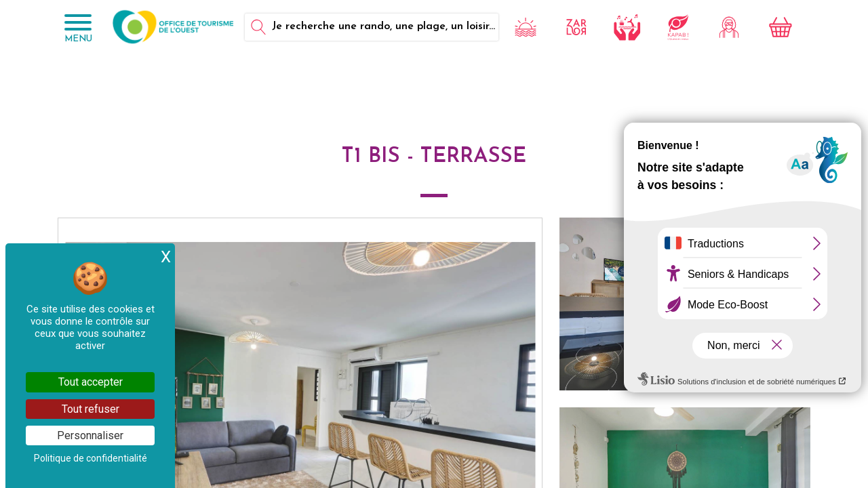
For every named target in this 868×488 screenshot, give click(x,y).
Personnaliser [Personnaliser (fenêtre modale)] (90, 435)
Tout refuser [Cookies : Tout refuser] (91, 409)
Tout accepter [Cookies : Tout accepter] (91, 382)
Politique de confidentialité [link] (91, 458)
